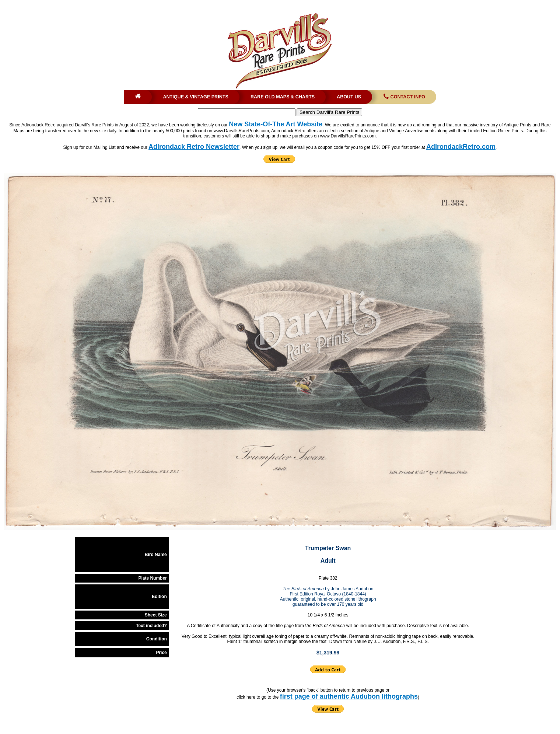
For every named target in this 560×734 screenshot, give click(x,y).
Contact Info (404, 97)
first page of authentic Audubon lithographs (349, 696)
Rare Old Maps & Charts (283, 97)
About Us (349, 97)
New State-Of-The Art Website (276, 124)
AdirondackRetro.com (461, 147)
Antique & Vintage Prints (196, 97)
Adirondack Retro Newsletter (194, 147)
